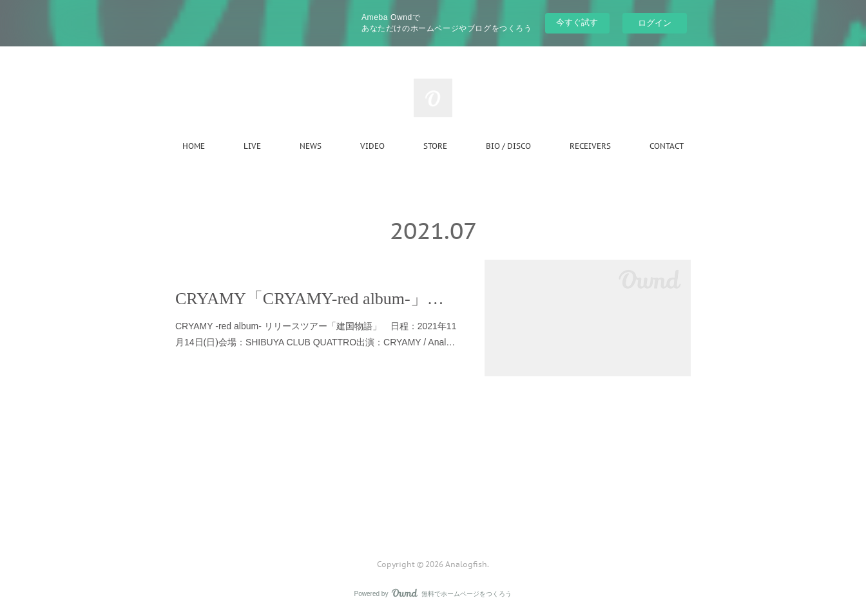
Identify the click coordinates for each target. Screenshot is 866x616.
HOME (194, 146)
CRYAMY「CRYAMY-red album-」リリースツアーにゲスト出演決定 (317, 299)
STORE (435, 146)
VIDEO (372, 146)
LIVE (252, 146)
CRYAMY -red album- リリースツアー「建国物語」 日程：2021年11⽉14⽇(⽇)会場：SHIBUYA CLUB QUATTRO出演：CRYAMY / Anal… (316, 334)
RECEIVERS (590, 146)
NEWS (311, 146)
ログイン (655, 23)
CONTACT (667, 146)
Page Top (433, 512)
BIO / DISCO (508, 146)
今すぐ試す (577, 22)
